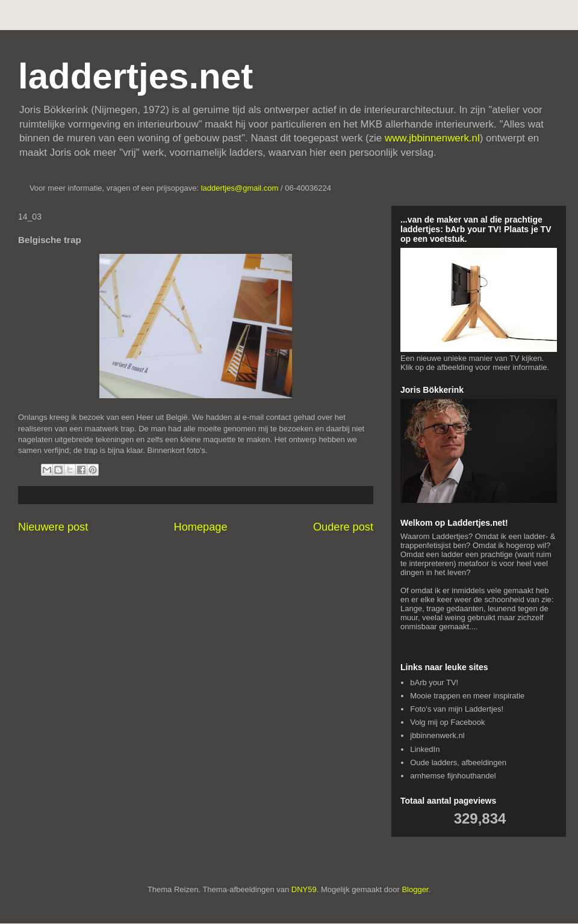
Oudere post (343, 527)
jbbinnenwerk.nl (437, 735)
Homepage (201, 527)
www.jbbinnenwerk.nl (432, 138)
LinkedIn (425, 749)
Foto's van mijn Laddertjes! (457, 709)
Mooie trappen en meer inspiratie (467, 696)
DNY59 (304, 889)
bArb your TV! (434, 682)
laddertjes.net (135, 76)
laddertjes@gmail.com (241, 188)
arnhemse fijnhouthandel (453, 776)
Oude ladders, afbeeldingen (458, 762)
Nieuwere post (53, 527)
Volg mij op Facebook (447, 722)
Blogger (415, 889)
